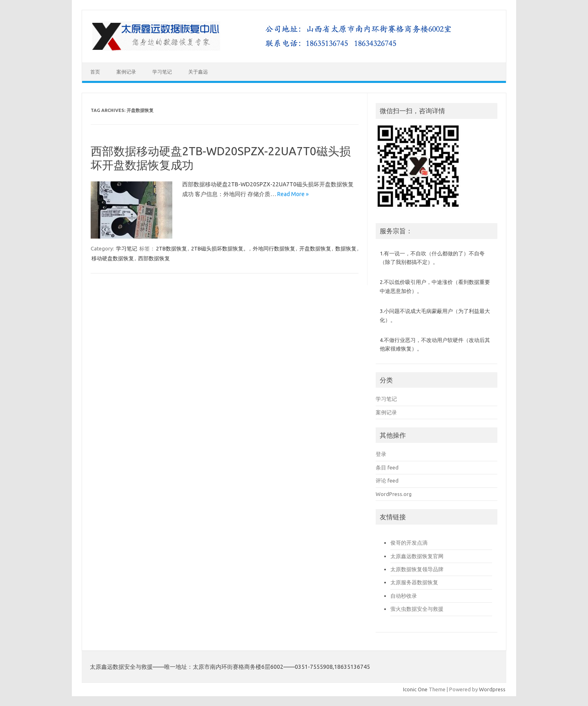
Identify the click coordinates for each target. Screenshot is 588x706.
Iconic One (415, 689)
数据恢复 (346, 248)
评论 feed (387, 480)
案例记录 (126, 72)
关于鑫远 (198, 72)
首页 (95, 72)
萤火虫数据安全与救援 (417, 609)
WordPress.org (394, 494)
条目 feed (387, 467)
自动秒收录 (404, 596)
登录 (381, 454)
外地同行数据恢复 (274, 248)
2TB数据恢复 (171, 248)
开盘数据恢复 (315, 248)
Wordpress (492, 689)
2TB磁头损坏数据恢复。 (220, 248)
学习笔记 (162, 72)
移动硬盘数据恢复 (113, 258)
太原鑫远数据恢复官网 (417, 556)
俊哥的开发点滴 (409, 543)
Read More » (293, 194)
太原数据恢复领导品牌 (417, 569)
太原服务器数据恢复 (414, 582)
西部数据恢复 (154, 258)
